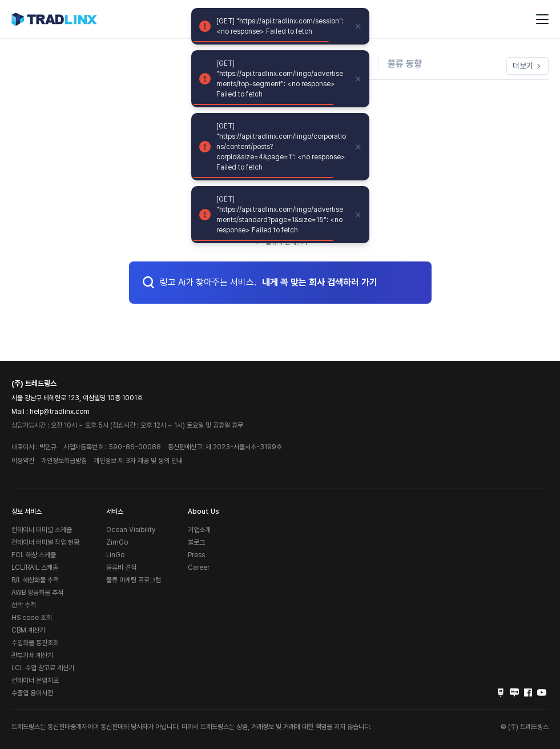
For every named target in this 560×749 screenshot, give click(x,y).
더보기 (527, 66)
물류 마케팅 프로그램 (134, 580)
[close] (358, 26)
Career (199, 567)
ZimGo (117, 542)
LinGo (115, 555)
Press (196, 555)
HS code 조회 (32, 618)
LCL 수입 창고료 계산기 (43, 668)
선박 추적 (24, 605)
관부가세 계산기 (32, 655)
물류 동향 (405, 64)
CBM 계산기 (28, 630)
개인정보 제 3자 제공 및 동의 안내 (138, 461)
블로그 (196, 542)
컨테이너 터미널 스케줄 (42, 530)
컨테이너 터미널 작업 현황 (45, 542)
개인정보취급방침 (64, 461)
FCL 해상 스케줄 (34, 555)
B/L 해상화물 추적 (35, 580)
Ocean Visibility (131, 530)
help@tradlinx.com (60, 412)
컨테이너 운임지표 (35, 680)
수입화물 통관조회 (35, 643)
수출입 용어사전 (32, 693)
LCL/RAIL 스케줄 (35, 567)
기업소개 (199, 530)
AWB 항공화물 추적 (37, 593)
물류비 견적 (121, 567)
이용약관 (23, 461)
